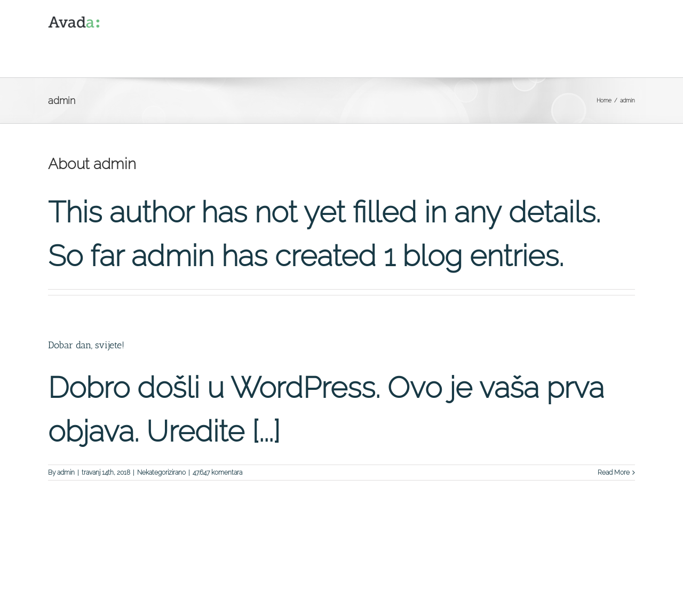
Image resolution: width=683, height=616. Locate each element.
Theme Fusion (288, 603)
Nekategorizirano (161, 473)
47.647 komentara (217, 473)
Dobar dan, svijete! (86, 345)
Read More (614, 473)
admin (66, 473)
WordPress (247, 603)
